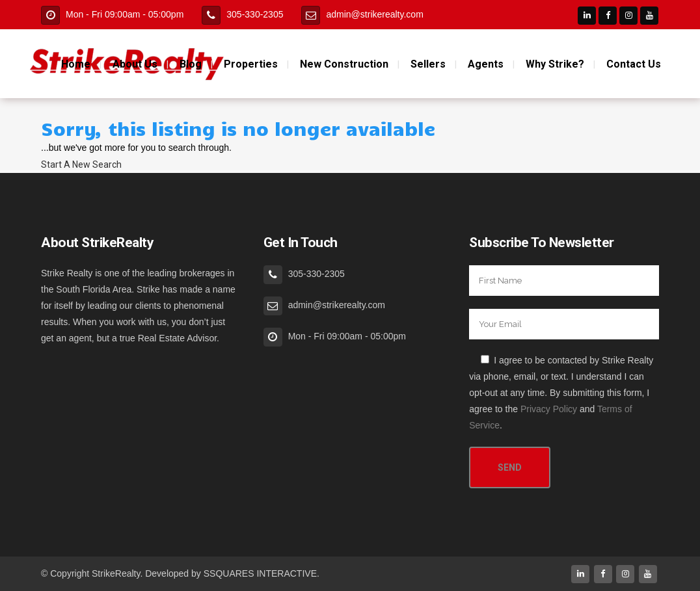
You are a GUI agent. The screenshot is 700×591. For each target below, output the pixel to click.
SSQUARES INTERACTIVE (260, 573)
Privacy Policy (549, 409)
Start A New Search (81, 164)
